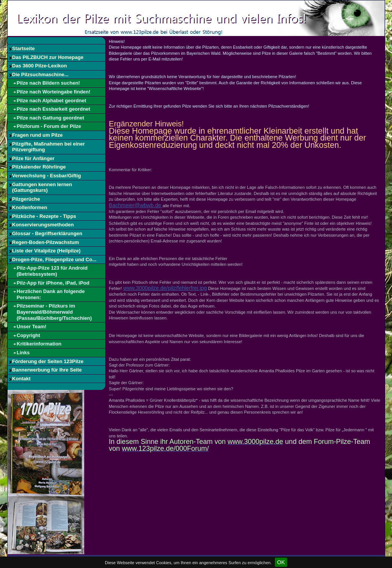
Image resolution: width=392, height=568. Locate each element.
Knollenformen (30, 207)
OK (281, 562)
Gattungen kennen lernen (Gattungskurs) (42, 187)
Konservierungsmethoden (43, 225)
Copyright (29, 335)
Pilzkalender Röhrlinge (39, 167)
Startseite (24, 48)
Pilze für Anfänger (33, 158)
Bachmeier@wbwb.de (136, 205)
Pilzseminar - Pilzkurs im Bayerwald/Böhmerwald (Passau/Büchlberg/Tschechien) (54, 312)
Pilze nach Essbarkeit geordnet (54, 109)
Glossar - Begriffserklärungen (47, 233)
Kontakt (21, 379)
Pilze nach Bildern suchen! (48, 83)
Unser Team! (32, 327)
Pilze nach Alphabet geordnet (52, 101)
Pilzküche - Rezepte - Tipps (44, 216)
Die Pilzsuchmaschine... (40, 74)
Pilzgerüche (26, 199)
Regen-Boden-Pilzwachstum (46, 242)
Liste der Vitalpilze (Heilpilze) (47, 251)
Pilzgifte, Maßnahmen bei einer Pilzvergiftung (49, 147)
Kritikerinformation (39, 344)
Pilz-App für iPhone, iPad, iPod (53, 283)
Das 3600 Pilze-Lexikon (40, 66)
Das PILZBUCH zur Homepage (48, 57)
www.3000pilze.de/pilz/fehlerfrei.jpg (165, 288)
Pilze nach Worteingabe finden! (54, 92)
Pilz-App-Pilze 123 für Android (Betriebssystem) (52, 271)
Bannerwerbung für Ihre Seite (47, 370)
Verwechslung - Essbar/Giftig (47, 176)
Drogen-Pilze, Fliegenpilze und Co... (54, 259)
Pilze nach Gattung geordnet (51, 118)
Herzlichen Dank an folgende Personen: (51, 294)
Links (23, 353)
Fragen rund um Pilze (38, 135)
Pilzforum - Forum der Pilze (49, 126)
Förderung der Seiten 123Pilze (48, 361)
